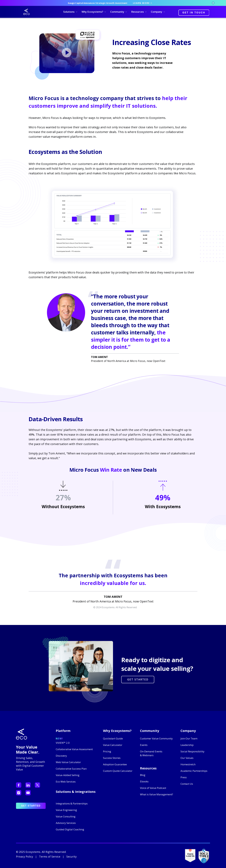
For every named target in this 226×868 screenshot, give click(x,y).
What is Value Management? (157, 794)
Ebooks (144, 781)
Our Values (187, 758)
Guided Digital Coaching (70, 829)
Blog (143, 775)
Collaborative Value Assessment (74, 749)
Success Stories (112, 758)
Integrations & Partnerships (72, 803)
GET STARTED (138, 679)
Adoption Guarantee (115, 764)
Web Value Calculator (68, 762)
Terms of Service (50, 857)
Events (144, 745)
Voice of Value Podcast (153, 788)
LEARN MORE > (143, 3)
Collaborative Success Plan (71, 769)
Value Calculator (113, 745)
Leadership (187, 745)
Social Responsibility (192, 751)
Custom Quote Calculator (118, 771)
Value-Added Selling (68, 775)
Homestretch (188, 764)
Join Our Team (189, 738)
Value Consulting (66, 816)
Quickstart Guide (113, 738)
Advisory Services (66, 823)
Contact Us (187, 784)
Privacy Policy (25, 857)
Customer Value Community (156, 738)
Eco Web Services (66, 782)
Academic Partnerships (194, 771)
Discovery (61, 756)
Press (184, 777)
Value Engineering (66, 810)
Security (71, 857)
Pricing (107, 751)
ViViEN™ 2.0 (63, 743)
